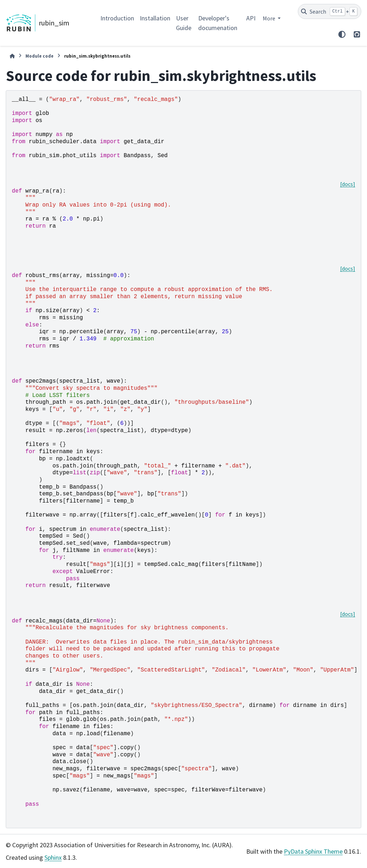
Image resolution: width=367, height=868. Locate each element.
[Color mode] (342, 34)
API (251, 18)
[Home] (12, 56)
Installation (155, 18)
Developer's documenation (218, 23)
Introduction (117, 18)
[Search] (330, 11)
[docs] (348, 184)
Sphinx (53, 857)
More (270, 18)
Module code (39, 56)
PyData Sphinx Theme (313, 851)
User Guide (184, 23)
